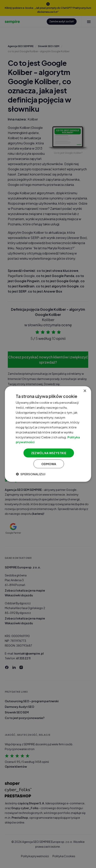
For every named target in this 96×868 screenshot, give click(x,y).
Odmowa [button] (49, 464)
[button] (31, 474)
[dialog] (48, 434)
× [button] (85, 391)
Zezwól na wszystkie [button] (49, 453)
